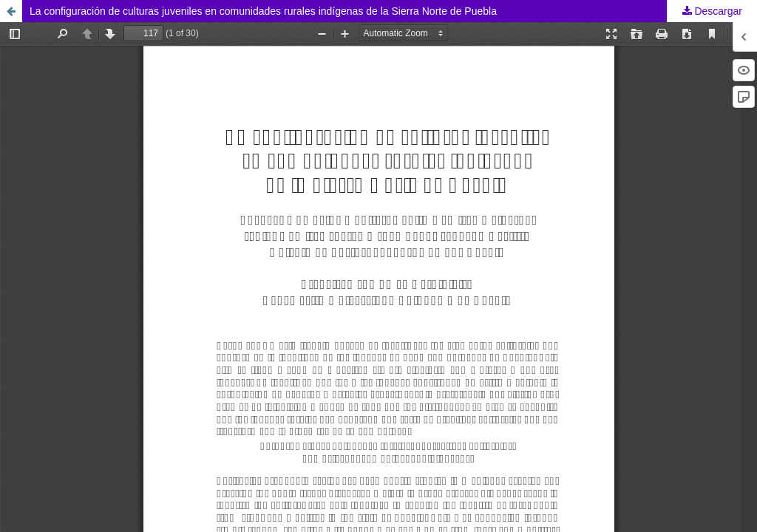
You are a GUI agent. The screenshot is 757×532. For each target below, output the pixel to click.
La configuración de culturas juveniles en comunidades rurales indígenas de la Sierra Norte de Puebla (263, 11)
